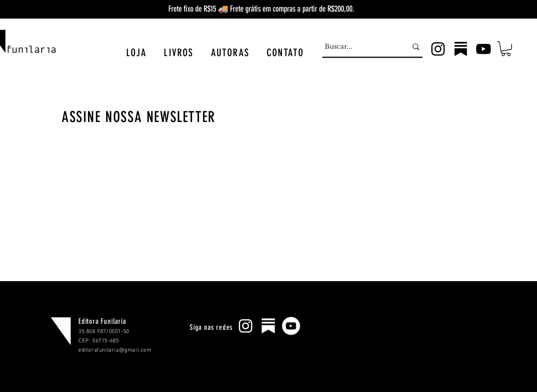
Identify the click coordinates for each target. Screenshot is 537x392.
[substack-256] (268, 326)
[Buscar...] (359, 47)
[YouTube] (483, 49)
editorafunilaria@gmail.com (115, 350)
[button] (136, 53)
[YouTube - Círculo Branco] (291, 326)
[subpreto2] (461, 49)
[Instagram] (438, 49)
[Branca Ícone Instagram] (246, 326)
